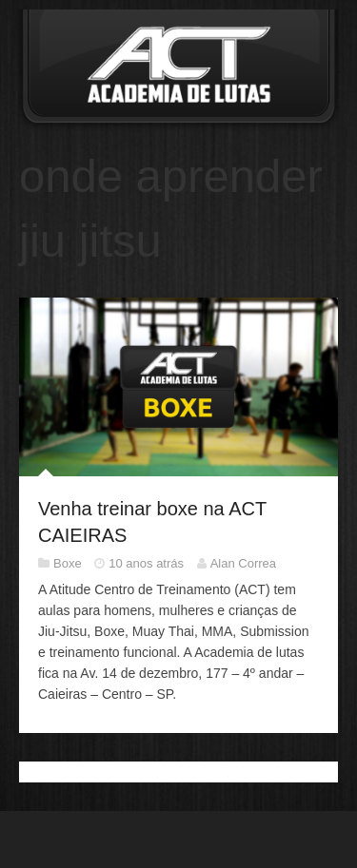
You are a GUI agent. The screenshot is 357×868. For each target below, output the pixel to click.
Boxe (68, 563)
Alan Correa (243, 563)
